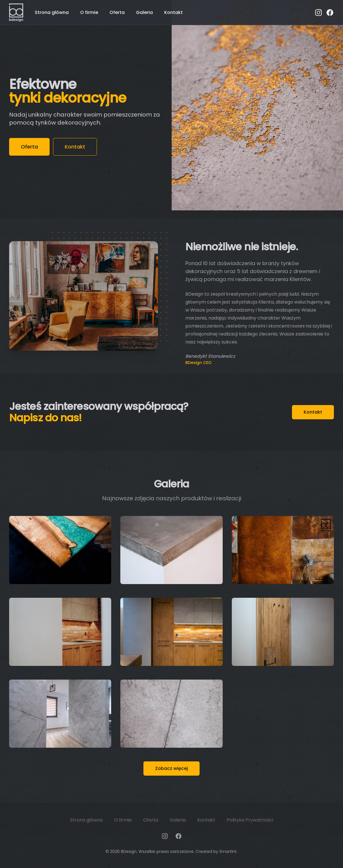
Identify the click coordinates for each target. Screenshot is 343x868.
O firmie (89, 12)
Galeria (144, 12)
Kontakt (173, 12)
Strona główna (52, 12)
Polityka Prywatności (250, 820)
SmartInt (228, 851)
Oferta (117, 12)
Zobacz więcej (172, 768)
